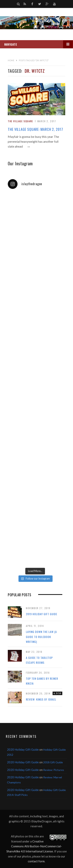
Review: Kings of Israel (41, 699)
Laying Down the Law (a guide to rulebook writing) (41, 637)
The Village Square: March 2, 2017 (35, 129)
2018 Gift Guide (53, 762)
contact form (36, 861)
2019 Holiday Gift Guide (42, 614)
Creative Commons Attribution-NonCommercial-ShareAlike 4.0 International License (34, 846)
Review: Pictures (54, 770)
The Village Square (20, 121)
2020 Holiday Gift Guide (23, 749)
